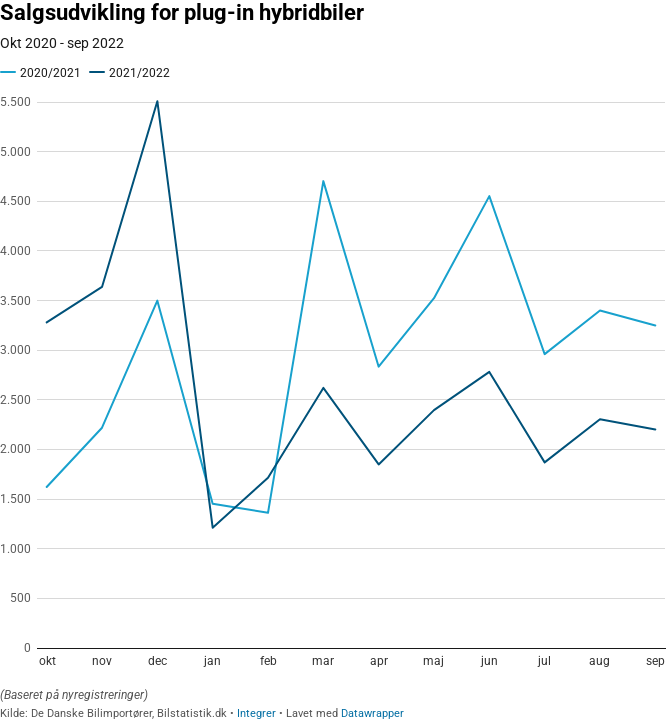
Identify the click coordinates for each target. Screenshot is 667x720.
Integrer (256, 713)
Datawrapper (372, 713)
